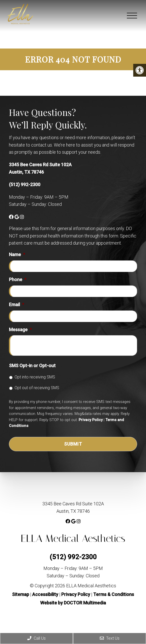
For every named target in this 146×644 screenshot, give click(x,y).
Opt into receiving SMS (35, 377)
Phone (18, 279)
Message (20, 330)
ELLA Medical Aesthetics (73, 538)
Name (17, 254)
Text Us (110, 638)
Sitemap (21, 594)
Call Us (36, 638)
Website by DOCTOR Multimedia (73, 603)
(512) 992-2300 (25, 184)
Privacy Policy (91, 420)
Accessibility (45, 594)
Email (16, 305)
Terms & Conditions (114, 594)
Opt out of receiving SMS (37, 388)
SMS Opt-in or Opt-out (32, 366)
